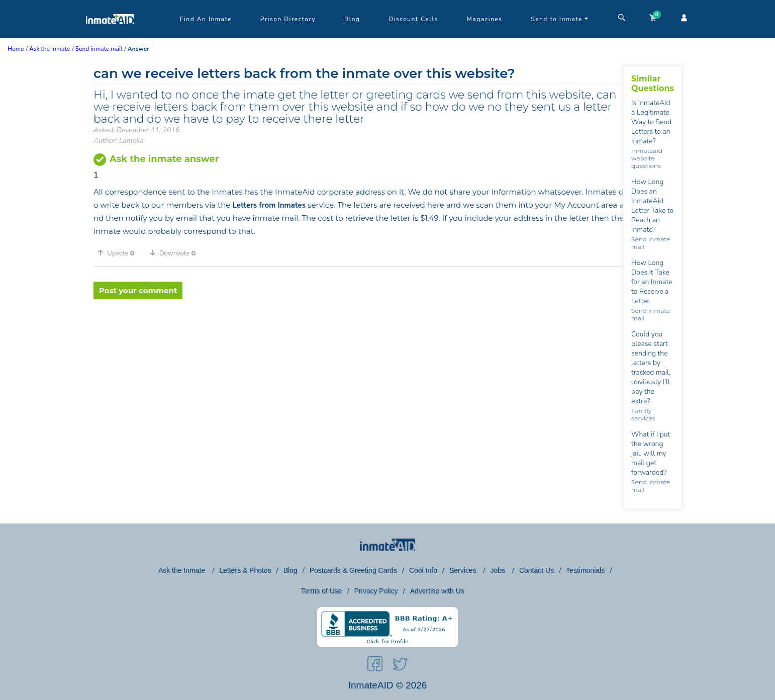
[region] (359, 332)
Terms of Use (321, 591)
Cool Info (423, 570)
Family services (643, 414)
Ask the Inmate (183, 570)
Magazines (485, 19)
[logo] (110, 35)
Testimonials (585, 570)
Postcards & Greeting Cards (353, 570)
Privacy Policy (376, 591)
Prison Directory (288, 19)
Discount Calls (413, 19)
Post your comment (138, 290)
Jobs (498, 570)
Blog (352, 19)
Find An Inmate (206, 19)
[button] (120, 253)
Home (16, 49)
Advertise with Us (437, 591)
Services (464, 570)
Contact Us (537, 570)
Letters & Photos (245, 570)
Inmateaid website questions (647, 158)
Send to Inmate (560, 19)
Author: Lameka (118, 141)
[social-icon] (375, 666)
